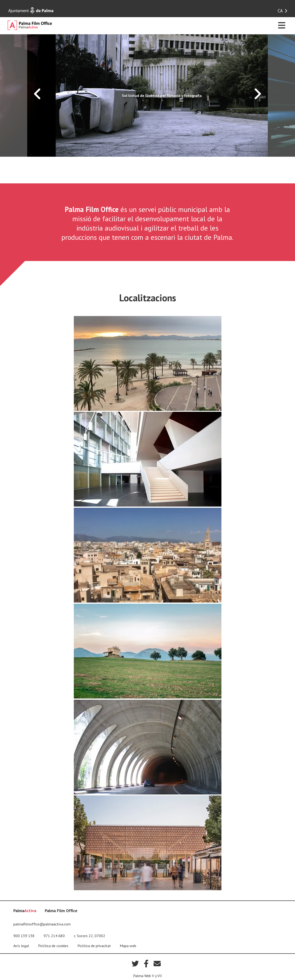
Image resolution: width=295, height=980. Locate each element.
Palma (25, 911)
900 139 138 (24, 936)
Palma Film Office (61, 911)
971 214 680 (54, 936)
